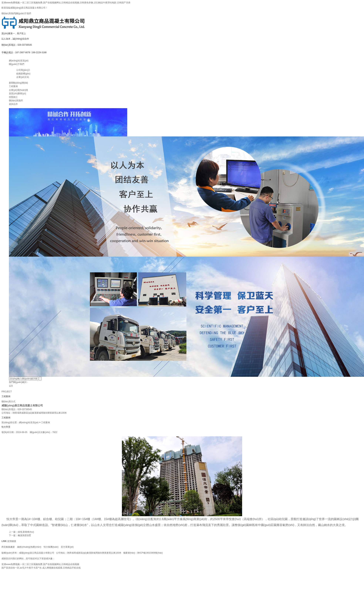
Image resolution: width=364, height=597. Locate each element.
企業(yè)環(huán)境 (18, 90)
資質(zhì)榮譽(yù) (17, 94)
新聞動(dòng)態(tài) (18, 83)
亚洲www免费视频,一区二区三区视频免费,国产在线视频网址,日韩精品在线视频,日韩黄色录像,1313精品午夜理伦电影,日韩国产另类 (66, 3)
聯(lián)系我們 (8, 13)
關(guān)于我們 (24, 13)
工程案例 (13, 86)
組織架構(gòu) (23, 74)
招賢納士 (13, 97)
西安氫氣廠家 (8, 547)
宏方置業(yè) (67, 547)
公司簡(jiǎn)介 (23, 70)
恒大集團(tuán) (51, 547)
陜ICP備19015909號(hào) (150, 553)
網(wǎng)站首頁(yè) (19, 61)
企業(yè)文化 (23, 77)
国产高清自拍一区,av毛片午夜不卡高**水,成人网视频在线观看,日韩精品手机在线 (41, 568)
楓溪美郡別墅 (24, 535)
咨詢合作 (13, 104)
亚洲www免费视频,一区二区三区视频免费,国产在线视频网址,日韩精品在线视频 (40, 564)
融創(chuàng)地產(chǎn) (29, 547)
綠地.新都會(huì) (26, 532)
